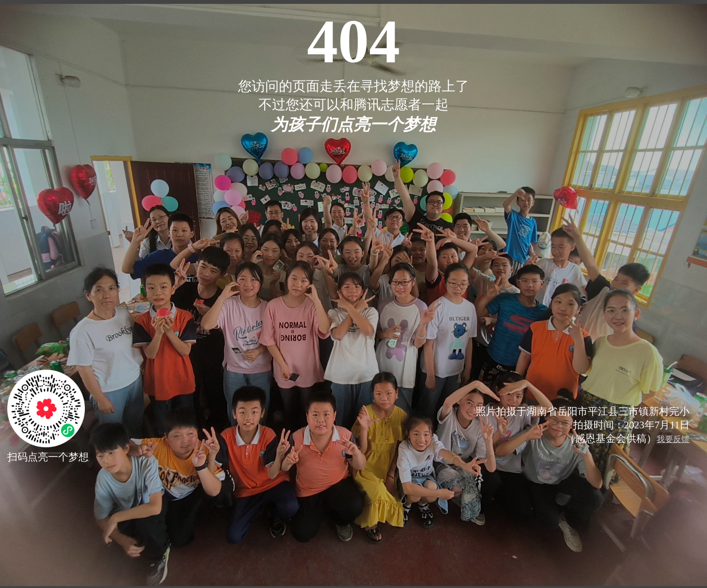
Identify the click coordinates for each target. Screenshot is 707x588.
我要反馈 (673, 439)
